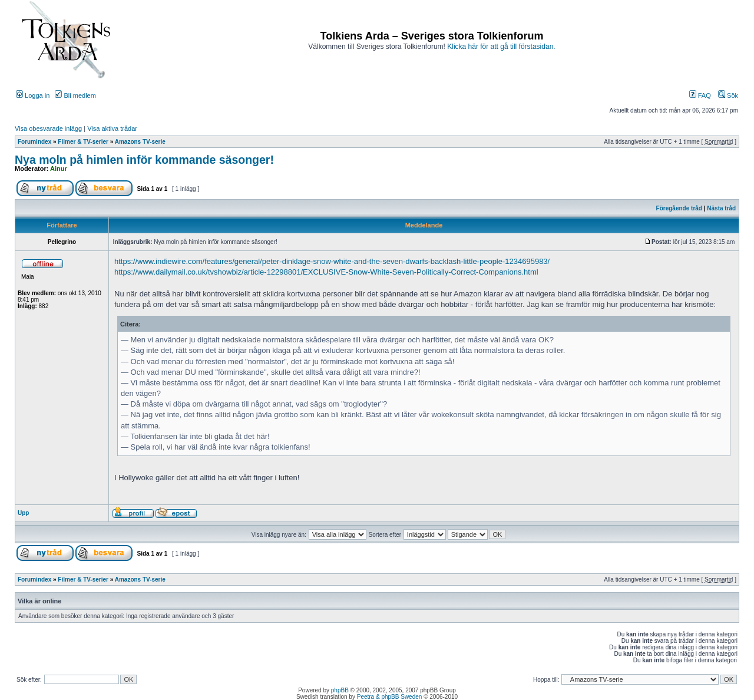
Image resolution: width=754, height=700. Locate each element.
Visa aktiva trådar (112, 128)
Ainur (59, 169)
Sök (728, 95)
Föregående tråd (679, 208)
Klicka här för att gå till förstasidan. (501, 47)
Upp (23, 513)
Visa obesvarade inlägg (48, 128)
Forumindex (34, 142)
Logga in (33, 95)
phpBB (340, 690)
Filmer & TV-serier (83, 142)
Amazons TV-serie (140, 142)
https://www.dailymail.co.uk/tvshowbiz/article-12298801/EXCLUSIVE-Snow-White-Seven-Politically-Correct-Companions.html (326, 272)
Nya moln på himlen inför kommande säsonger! (144, 160)
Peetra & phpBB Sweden (390, 697)
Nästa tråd (721, 208)
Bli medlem (75, 95)
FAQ (700, 95)
